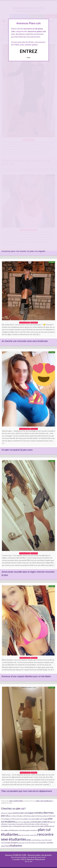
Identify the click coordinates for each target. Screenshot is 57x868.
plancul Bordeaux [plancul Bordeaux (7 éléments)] (38, 816)
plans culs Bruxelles (16, 801)
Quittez (28, 58)
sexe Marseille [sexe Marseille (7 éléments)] (30, 843)
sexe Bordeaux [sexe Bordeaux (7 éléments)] (36, 840)
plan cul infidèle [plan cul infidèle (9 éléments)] (32, 822)
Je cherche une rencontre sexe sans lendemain (25, 341)
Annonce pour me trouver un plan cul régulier (23, 251)
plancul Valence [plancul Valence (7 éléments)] (32, 830)
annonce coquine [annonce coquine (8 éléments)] (7, 813)
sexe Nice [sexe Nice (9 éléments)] (50, 843)
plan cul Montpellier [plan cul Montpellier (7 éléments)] (15, 826)
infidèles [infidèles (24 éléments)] (39, 813)
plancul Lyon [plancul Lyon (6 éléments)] (16, 824)
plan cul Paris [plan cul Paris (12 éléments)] (10, 830)
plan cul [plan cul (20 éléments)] (4, 816)
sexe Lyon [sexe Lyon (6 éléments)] (22, 843)
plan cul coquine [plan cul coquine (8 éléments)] (30, 819)
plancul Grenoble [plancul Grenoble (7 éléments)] (21, 822)
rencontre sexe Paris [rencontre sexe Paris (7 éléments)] (30, 835)
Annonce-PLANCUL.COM (16, 855)
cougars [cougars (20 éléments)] (31, 813)
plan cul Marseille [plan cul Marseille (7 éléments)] (37, 824)
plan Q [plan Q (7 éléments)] (21, 835)
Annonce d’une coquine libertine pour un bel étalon (26, 676)
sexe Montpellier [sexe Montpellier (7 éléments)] (41, 843)
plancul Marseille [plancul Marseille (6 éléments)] (26, 824)
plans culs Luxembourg (44, 801)
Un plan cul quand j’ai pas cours (17, 450)
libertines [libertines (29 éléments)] (49, 813)
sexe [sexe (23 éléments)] (28, 840)
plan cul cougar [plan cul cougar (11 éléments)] (42, 819)
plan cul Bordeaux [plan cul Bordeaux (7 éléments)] (26, 816)
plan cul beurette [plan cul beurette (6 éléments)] (14, 816)
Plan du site (29, 861)
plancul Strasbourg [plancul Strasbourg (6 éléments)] (21, 830)
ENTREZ (28, 51)
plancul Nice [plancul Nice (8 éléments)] (36, 826)
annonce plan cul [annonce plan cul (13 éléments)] (20, 813)
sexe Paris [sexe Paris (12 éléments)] (5, 846)
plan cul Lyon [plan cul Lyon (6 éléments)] (8, 824)
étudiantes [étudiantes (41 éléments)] (16, 845)
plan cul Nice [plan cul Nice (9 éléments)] (45, 826)
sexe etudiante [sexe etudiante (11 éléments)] (13, 843)
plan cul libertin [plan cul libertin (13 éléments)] (44, 822)
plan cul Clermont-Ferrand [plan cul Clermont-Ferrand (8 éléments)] (16, 819)
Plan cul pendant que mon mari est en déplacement (27, 791)
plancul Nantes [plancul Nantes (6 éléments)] (27, 826)
